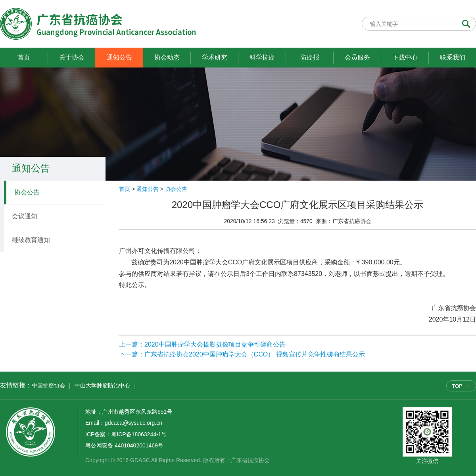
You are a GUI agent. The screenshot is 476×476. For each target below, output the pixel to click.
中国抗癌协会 (48, 385)
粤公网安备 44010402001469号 (124, 445)
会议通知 (25, 216)
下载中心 (405, 57)
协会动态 (167, 57)
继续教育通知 (31, 240)
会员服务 (357, 57)
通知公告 (119, 57)
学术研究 (215, 57)
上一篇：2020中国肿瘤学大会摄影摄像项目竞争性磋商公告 (202, 344)
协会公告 (27, 192)
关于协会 (72, 57)
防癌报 (310, 57)
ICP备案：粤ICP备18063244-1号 (126, 434)
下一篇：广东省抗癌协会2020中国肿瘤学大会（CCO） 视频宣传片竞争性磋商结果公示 (242, 354)
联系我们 (453, 57)
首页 (24, 57)
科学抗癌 (262, 57)
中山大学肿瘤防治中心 (102, 385)
